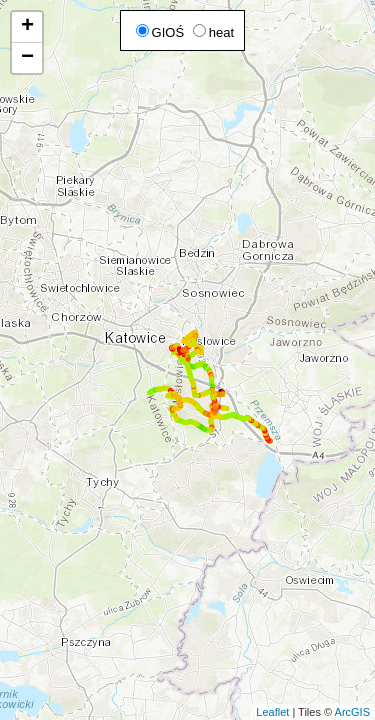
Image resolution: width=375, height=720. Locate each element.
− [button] (27, 58)
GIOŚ (160, 32)
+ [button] (27, 27)
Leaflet (272, 712)
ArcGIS (352, 712)
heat (213, 32)
